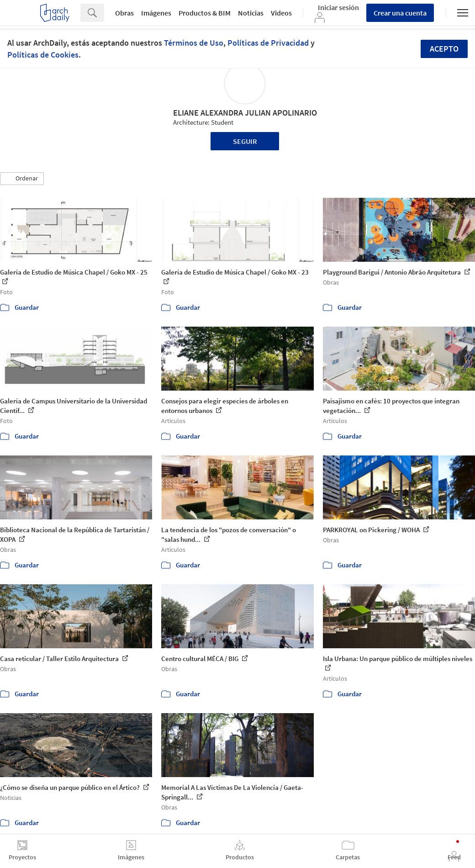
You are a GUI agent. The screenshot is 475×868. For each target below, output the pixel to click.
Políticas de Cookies (43, 55)
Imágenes (156, 13)
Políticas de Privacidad (268, 43)
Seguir (245, 141)
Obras (124, 13)
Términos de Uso (194, 43)
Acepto (444, 49)
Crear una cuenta (400, 13)
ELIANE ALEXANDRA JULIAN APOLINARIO (245, 113)
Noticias (251, 13)
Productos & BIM (205, 13)
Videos (281, 13)
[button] (22, 179)
